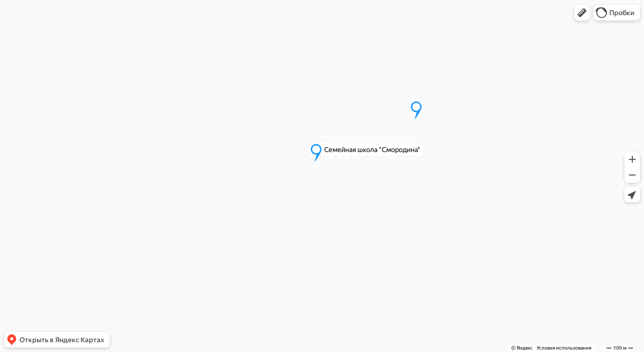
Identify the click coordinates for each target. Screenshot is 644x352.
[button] (582, 13)
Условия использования (564, 348)
